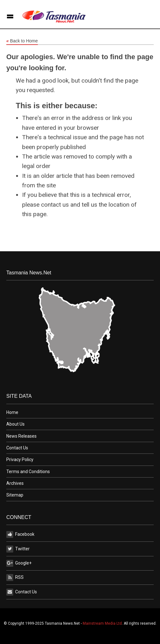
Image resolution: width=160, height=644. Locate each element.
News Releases (21, 436)
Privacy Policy (20, 460)
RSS (15, 578)
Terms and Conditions (28, 472)
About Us (15, 424)
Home (12, 412)
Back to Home (22, 41)
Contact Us (17, 448)
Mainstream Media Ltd (102, 623)
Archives (15, 483)
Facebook (20, 535)
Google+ (19, 563)
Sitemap (15, 495)
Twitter (18, 549)
